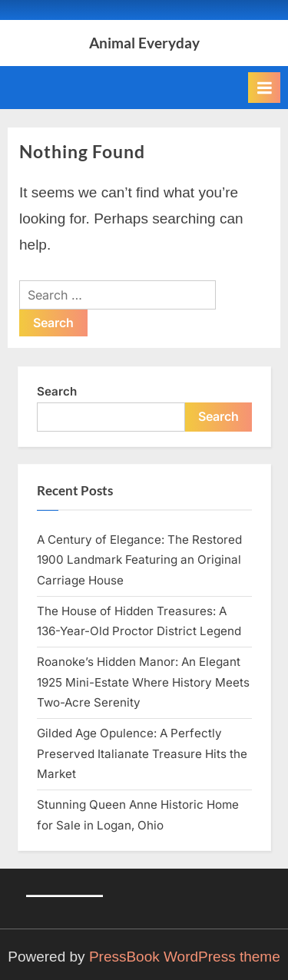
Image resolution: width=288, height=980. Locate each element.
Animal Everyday (144, 43)
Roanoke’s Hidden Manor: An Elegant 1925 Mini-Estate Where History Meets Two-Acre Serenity (143, 682)
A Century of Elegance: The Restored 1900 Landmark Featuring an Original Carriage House (139, 560)
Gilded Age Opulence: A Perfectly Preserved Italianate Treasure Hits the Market (142, 753)
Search (57, 391)
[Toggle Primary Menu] (264, 88)
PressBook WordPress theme (185, 957)
